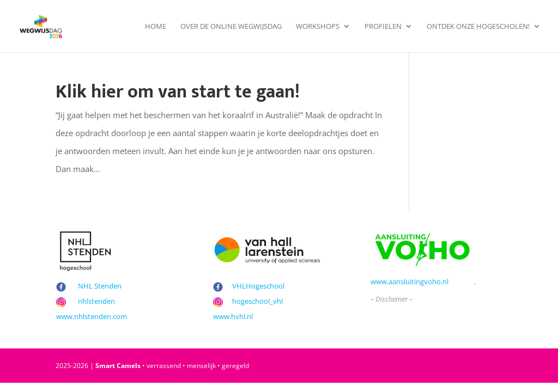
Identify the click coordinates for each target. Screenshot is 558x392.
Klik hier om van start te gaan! (178, 92)
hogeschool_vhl (257, 301)
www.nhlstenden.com (92, 316)
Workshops (318, 27)
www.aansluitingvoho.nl (410, 281)
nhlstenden (96, 301)
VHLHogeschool (258, 286)
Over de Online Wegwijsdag (231, 27)
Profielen (383, 27)
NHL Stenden (100, 286)
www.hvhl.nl (233, 316)
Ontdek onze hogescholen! (478, 27)
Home (156, 27)
